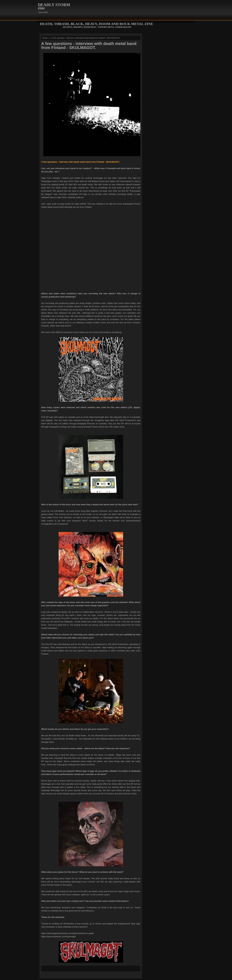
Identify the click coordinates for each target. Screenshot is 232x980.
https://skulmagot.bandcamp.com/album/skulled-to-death (68, 933)
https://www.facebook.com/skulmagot (58, 937)
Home (45, 38)
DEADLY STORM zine (54, 6)
